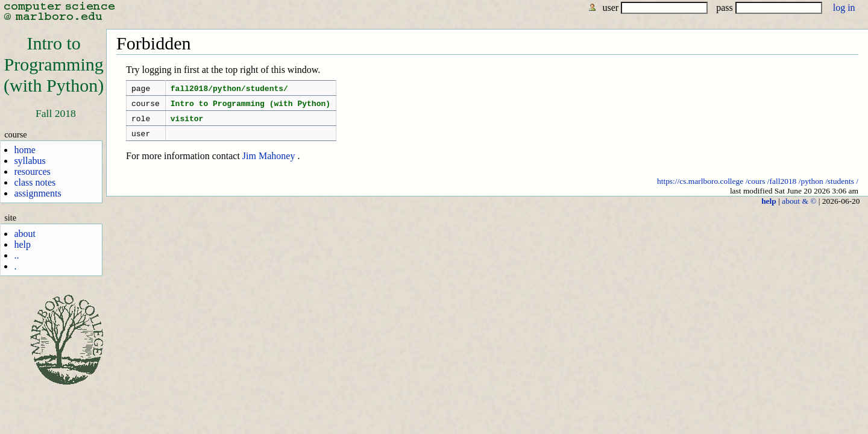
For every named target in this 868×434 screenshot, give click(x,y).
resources (32, 171)
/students (840, 188)
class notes (35, 182)
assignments (37, 193)
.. (16, 255)
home (25, 150)
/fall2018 (782, 188)
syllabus (30, 161)
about (25, 234)
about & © (799, 208)
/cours (756, 188)
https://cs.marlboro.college (700, 188)
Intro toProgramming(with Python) (54, 64)
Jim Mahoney (269, 163)
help (22, 244)
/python (811, 188)
